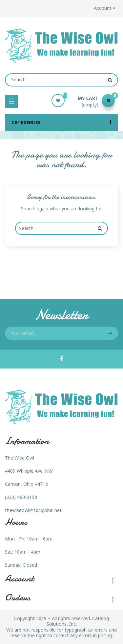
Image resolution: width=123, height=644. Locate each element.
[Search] (61, 80)
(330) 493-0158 (21, 497)
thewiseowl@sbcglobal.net (33, 510)
